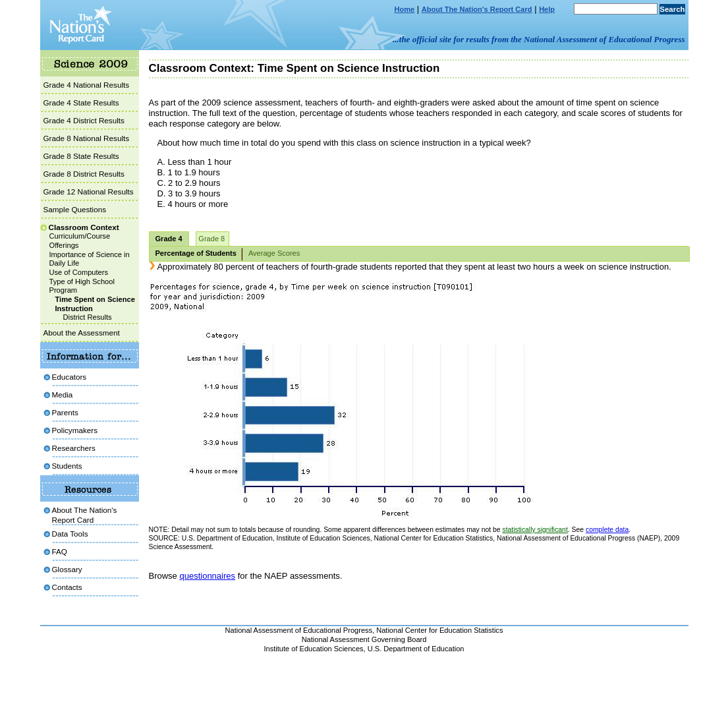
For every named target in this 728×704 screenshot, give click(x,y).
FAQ (60, 551)
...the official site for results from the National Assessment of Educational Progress (539, 39)
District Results (88, 317)
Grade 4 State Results (81, 103)
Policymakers (75, 430)
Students (67, 466)
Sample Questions (75, 209)
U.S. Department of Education (416, 649)
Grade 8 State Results (81, 156)
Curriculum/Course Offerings (80, 241)
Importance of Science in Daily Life (90, 259)
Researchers (74, 448)
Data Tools (70, 534)
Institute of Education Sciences (314, 649)
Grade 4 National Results (87, 85)
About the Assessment (82, 333)
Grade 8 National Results (87, 138)
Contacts (67, 587)
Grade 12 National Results (89, 191)
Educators (70, 377)
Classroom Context (84, 227)
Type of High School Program (82, 286)
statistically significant (535, 530)
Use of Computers (79, 272)
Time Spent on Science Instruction (95, 304)
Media (63, 395)
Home (405, 9)
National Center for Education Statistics (439, 630)
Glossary (67, 569)
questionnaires (207, 576)
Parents (65, 412)
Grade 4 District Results (84, 120)
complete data (607, 530)
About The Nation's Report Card (477, 9)
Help (547, 9)
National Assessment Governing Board (364, 639)
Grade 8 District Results (84, 174)
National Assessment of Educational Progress (299, 630)
